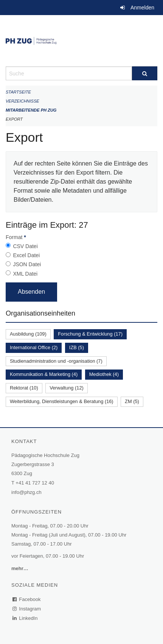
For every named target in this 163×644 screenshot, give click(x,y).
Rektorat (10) (24, 388)
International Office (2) (34, 347)
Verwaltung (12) (67, 388)
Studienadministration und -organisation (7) (56, 361)
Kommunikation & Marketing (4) (44, 374)
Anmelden (142, 8)
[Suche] (145, 73)
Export (14, 119)
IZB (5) (77, 347)
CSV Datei (25, 246)
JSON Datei (27, 264)
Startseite (18, 92)
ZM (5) (132, 401)
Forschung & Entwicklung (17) (90, 334)
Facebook (27, 599)
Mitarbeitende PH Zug (31, 110)
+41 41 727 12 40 (35, 483)
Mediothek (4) (104, 374)
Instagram (27, 609)
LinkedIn (25, 618)
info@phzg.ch (26, 492)
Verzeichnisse (23, 101)
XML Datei (25, 274)
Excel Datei (26, 255)
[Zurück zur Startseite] (81, 41)
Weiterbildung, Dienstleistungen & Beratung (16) (62, 401)
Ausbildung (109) (28, 334)
